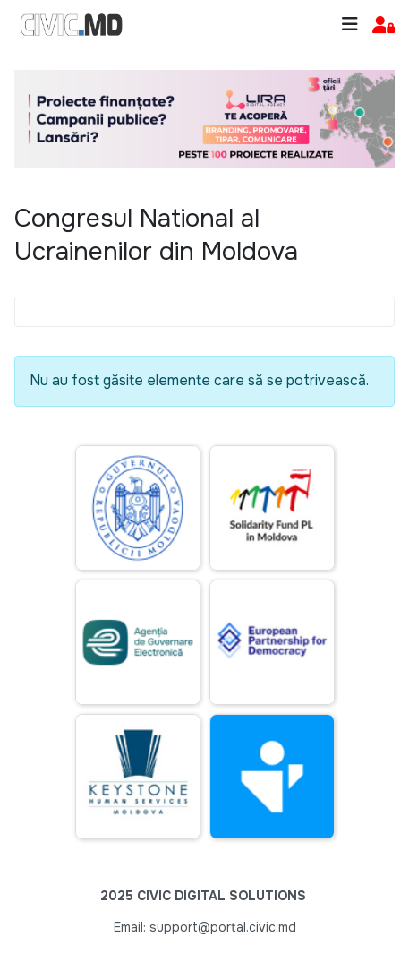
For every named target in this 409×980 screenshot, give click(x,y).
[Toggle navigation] (350, 25)
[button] (383, 26)
